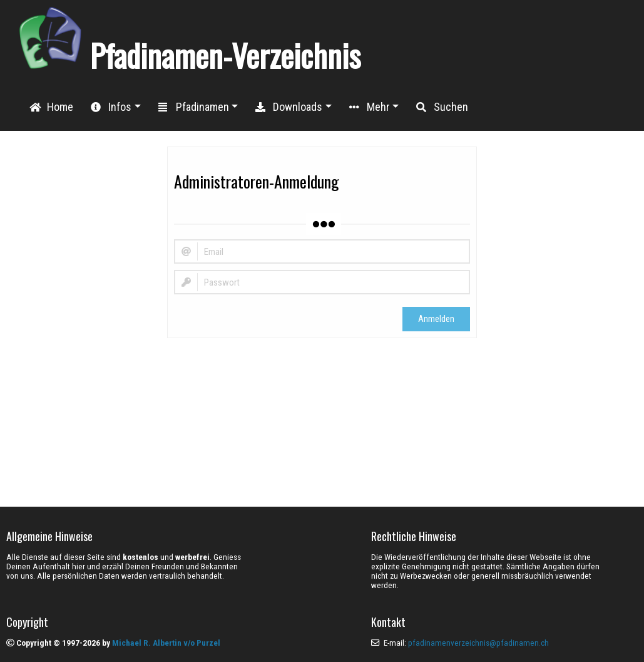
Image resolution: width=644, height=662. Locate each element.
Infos (111, 107)
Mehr (370, 107)
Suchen (442, 107)
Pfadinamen (194, 107)
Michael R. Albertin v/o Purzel (166, 643)
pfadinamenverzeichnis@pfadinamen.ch (478, 643)
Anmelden (436, 319)
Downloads (289, 107)
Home (51, 107)
